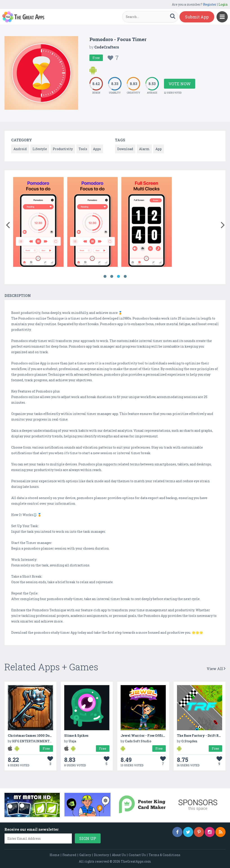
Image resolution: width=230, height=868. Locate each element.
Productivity (63, 149)
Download (125, 149)
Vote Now (180, 84)
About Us (119, 855)
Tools (83, 149)
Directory (101, 855)
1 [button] (105, 276)
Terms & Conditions (165, 855)
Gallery (85, 855)
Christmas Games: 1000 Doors (31, 735)
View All (216, 669)
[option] (38, 223)
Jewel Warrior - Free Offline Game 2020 (153, 735)
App (159, 149)
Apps (97, 149)
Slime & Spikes (76, 735)
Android (20, 149)
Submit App (197, 17)
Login (223, 4)
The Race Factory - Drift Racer (201, 735)
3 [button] (118, 276)
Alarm (144, 149)
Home (55, 855)
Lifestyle (40, 149)
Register (210, 4)
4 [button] (125, 276)
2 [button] (112, 276)
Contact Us (137, 855)
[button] (8, 224)
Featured (69, 855)
